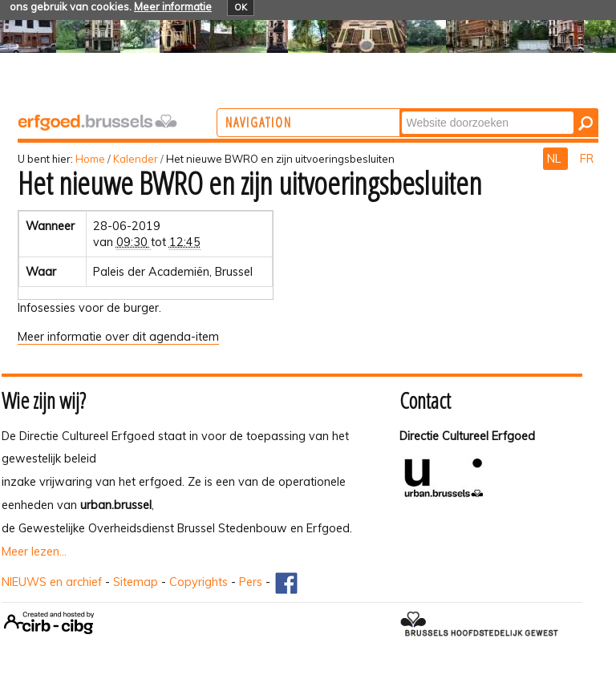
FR (587, 159)
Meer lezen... (34, 552)
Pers (251, 582)
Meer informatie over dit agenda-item (118, 337)
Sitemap (136, 582)
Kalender (136, 159)
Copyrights (199, 582)
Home (90, 159)
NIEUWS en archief (52, 582)
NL (555, 159)
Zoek (466, 110)
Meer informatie (173, 6)
